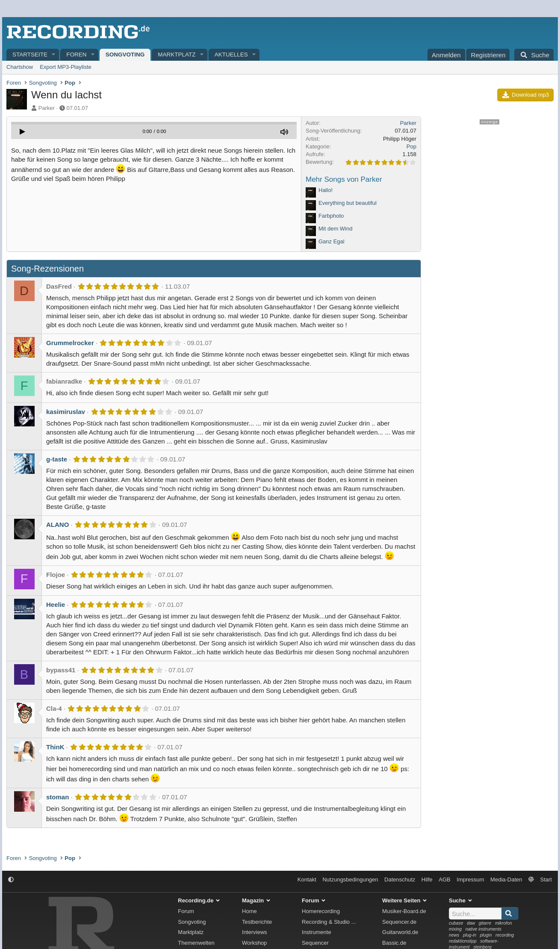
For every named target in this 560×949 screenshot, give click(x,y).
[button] (54, 55)
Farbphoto (331, 216)
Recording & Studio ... (329, 922)
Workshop (254, 943)
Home (249, 911)
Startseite (30, 55)
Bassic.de (394, 943)
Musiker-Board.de (404, 911)
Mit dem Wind (335, 229)
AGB (444, 880)
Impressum (470, 880)
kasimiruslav (66, 412)
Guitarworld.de (400, 932)
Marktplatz (177, 55)
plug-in (470, 935)
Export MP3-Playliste (66, 67)
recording (505, 935)
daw (471, 923)
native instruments (483, 929)
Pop (411, 146)
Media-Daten (506, 880)
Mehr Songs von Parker (344, 179)
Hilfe (427, 880)
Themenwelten (196, 943)
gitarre (485, 923)
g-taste (57, 459)
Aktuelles (231, 55)
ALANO (57, 525)
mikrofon (504, 923)
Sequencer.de (399, 922)
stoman (57, 797)
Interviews (255, 932)
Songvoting (125, 55)
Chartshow (20, 67)
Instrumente (317, 932)
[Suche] (534, 55)
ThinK (55, 747)
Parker (47, 108)
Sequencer (315, 943)
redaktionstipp (463, 941)
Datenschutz (400, 880)
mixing (455, 929)
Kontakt (307, 880)
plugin (486, 935)
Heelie (56, 605)
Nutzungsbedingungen (350, 880)
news (454, 935)
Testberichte (257, 922)
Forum (186, 911)
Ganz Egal (332, 241)
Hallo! (326, 190)
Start (546, 880)
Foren (76, 55)
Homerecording (321, 911)
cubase (456, 923)
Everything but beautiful (348, 203)
